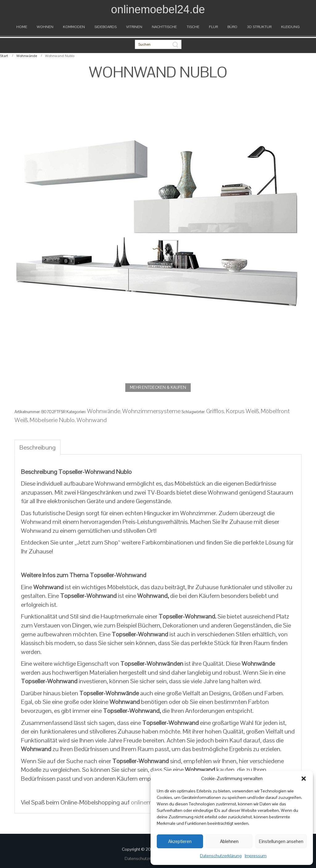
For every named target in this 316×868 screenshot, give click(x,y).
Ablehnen (229, 841)
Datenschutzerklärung (221, 856)
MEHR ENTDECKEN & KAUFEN (158, 387)
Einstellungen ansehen (281, 841)
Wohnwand (92, 420)
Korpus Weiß (242, 411)
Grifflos (215, 411)
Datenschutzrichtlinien (146, 858)
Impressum (256, 856)
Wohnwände (27, 56)
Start (4, 56)
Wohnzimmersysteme (151, 411)
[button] (304, 779)
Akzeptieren (180, 841)
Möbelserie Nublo (52, 420)
